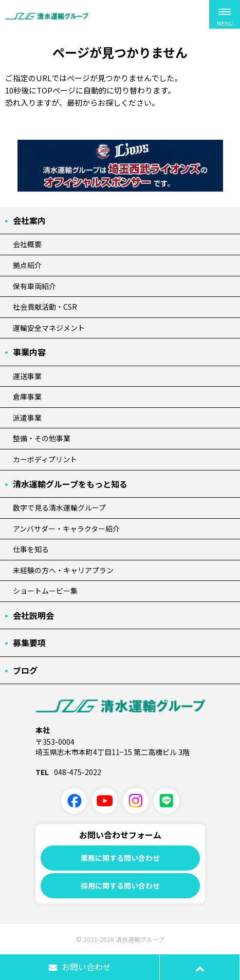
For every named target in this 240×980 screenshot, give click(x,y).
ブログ (25, 670)
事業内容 (29, 352)
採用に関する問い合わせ (120, 885)
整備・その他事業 (42, 438)
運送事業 (27, 376)
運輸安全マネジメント (49, 328)
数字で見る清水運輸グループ (59, 507)
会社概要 (27, 244)
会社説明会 (33, 615)
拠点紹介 (27, 265)
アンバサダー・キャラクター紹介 (66, 529)
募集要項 (29, 643)
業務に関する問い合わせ (120, 858)
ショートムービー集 (45, 591)
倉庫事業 (27, 397)
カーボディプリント (45, 459)
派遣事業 (27, 418)
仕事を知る (31, 549)
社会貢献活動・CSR (45, 307)
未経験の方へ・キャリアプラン (63, 570)
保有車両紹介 (34, 286)
